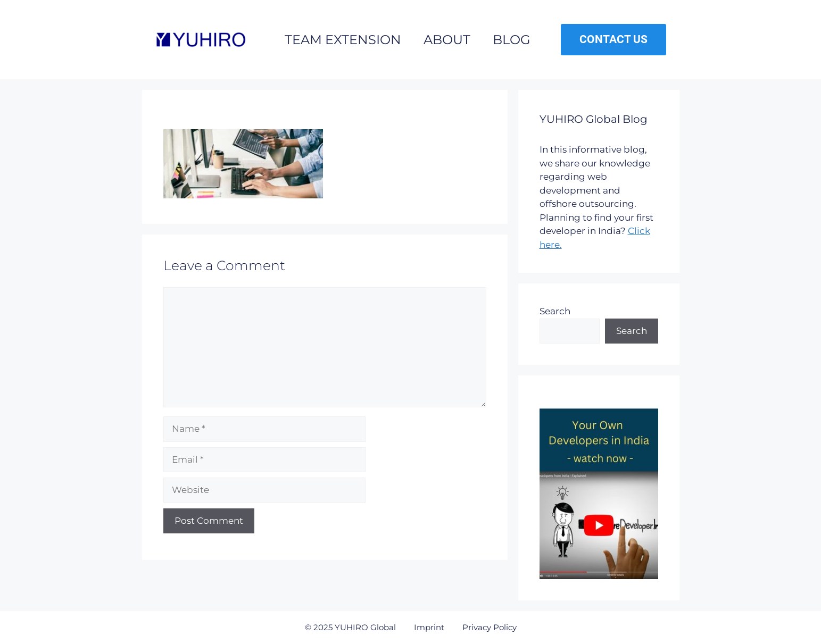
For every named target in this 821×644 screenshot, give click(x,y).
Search (555, 311)
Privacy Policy (490, 627)
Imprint (429, 627)
